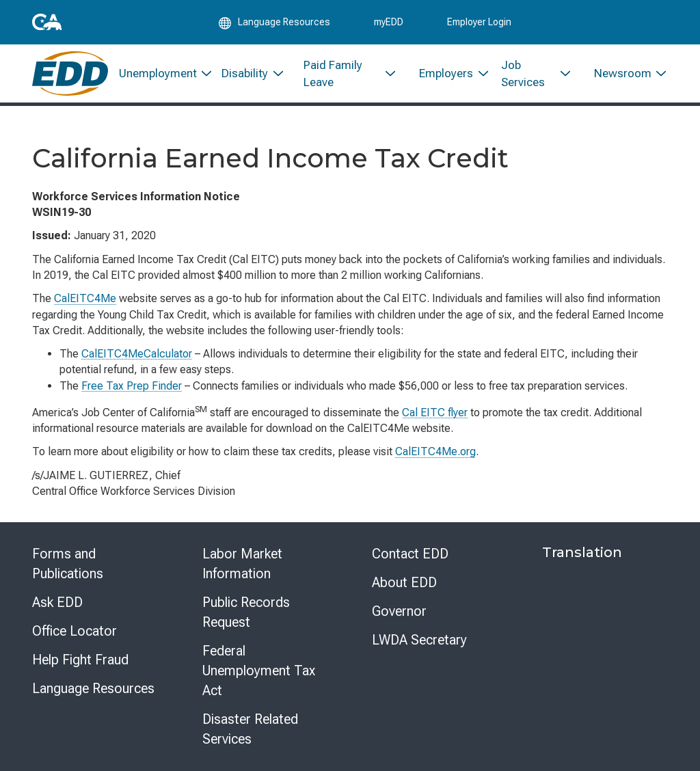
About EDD (404, 582)
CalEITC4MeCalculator (137, 354)
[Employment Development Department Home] (70, 73)
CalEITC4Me (85, 298)
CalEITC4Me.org (435, 451)
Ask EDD (57, 602)
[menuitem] (160, 73)
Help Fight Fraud (80, 660)
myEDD (389, 22)
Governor (399, 611)
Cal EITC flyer (435, 412)
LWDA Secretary (419, 640)
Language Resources (93, 688)
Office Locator (75, 631)
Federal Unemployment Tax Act (259, 671)
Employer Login (479, 22)
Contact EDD (410, 554)
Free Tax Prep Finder (132, 386)
